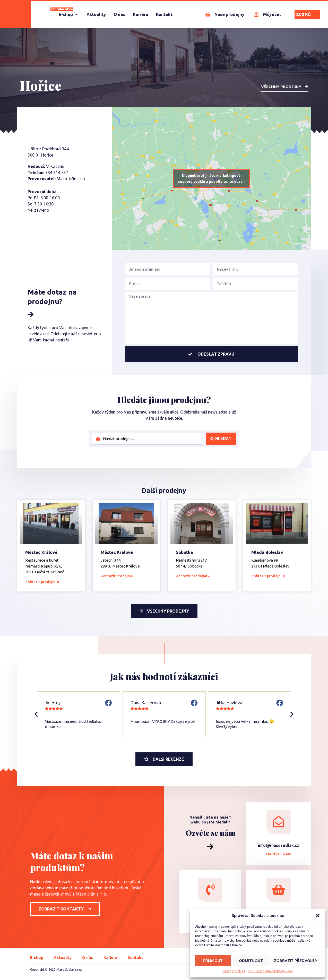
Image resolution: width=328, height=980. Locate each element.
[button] (318, 916)
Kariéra (110, 957)
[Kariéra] (141, 14)
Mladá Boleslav (267, 552)
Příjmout (213, 961)
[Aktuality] (96, 14)
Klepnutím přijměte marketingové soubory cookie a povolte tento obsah (211, 179)
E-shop (37, 957)
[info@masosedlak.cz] (279, 822)
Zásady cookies (234, 971)
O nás (88, 957)
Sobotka (184, 552)
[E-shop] (69, 14)
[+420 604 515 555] (210, 890)
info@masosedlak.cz (279, 845)
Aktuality (63, 957)
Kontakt (135, 957)
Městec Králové (41, 552)
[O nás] (119, 14)
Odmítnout (251, 961)
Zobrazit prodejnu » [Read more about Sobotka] (193, 576)
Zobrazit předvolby (296, 961)
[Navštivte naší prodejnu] (279, 890)
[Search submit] (221, 439)
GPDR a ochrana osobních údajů (271, 971)
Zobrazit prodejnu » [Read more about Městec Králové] (42, 582)
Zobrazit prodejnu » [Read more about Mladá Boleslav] (268, 576)
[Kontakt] (164, 14)
